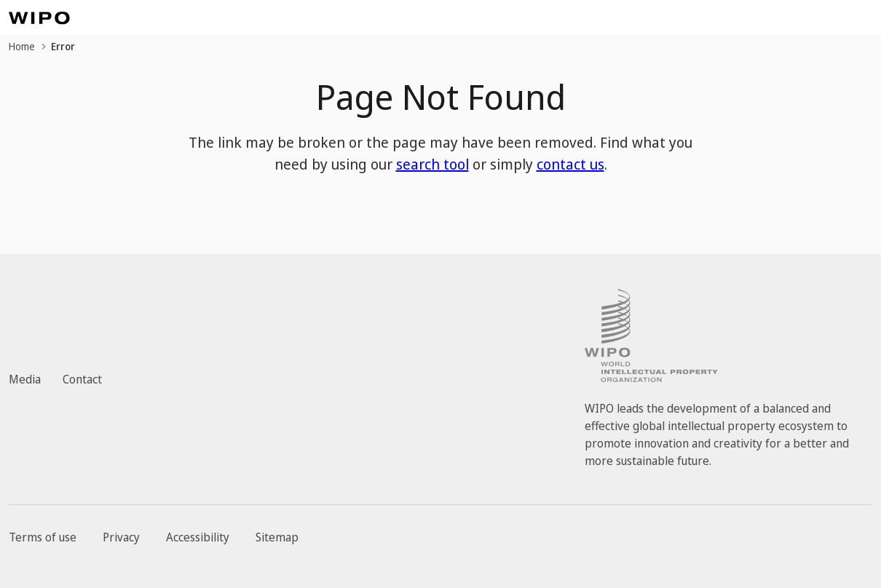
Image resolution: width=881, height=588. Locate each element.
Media (25, 379)
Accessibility (198, 537)
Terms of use (43, 537)
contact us (570, 164)
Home (22, 46)
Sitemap (277, 537)
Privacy (121, 537)
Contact (82, 379)
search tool (432, 164)
